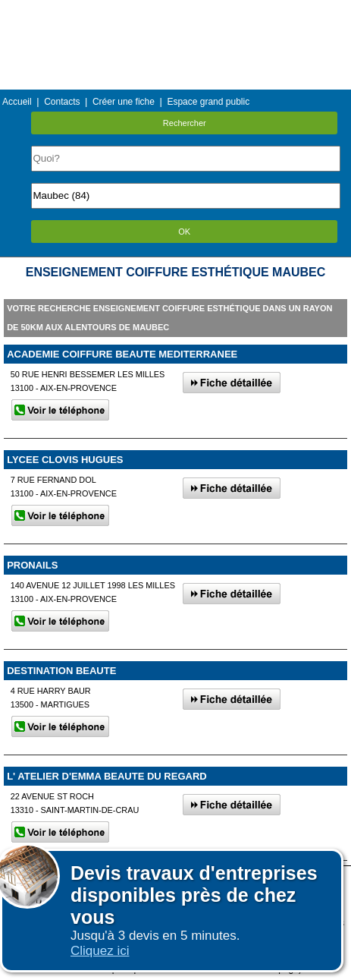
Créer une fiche (124, 102)
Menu (175, 11)
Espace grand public (208, 102)
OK (184, 232)
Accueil (17, 102)
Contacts (62, 102)
